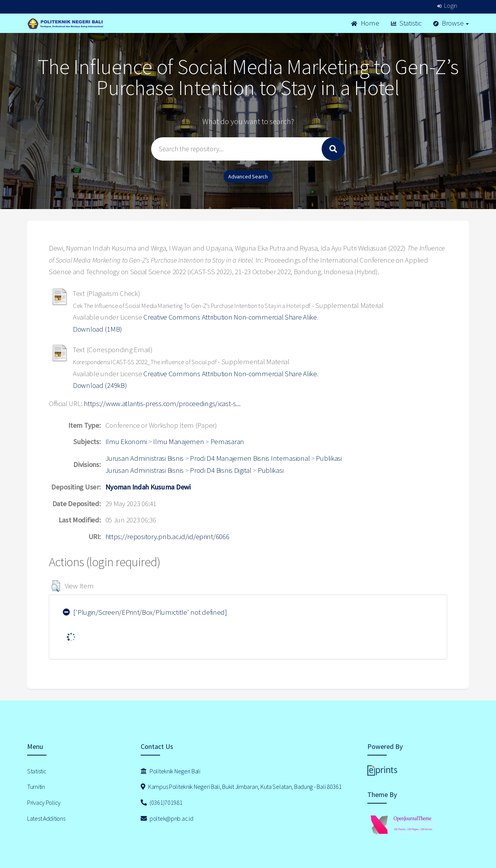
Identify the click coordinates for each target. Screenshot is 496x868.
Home (365, 23)
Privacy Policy (44, 802)
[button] (56, 586)
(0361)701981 (162, 802)
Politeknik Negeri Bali (170, 771)
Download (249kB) (100, 385)
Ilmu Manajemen (178, 442)
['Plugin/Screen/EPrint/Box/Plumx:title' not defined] (145, 612)
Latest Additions (46, 818)
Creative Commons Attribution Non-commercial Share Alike (230, 317)
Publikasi (329, 458)
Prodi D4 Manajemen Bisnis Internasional (250, 458)
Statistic (406, 23)
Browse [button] (451, 23)
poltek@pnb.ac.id (167, 818)
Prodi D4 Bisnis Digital (221, 470)
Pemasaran (227, 442)
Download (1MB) (97, 329)
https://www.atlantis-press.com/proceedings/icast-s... (162, 404)
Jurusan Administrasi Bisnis (145, 458)
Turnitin (36, 787)
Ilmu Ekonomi (126, 442)
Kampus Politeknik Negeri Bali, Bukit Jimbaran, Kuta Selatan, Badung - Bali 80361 (241, 787)
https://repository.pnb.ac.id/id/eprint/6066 (167, 537)
